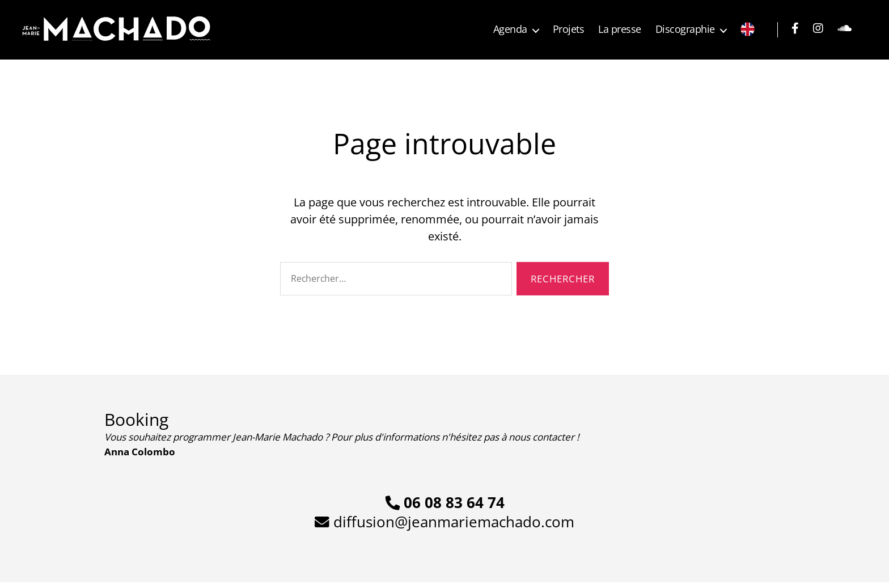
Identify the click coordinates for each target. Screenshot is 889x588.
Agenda (510, 29)
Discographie (685, 29)
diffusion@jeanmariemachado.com (444, 522)
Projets (569, 29)
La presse (620, 29)
